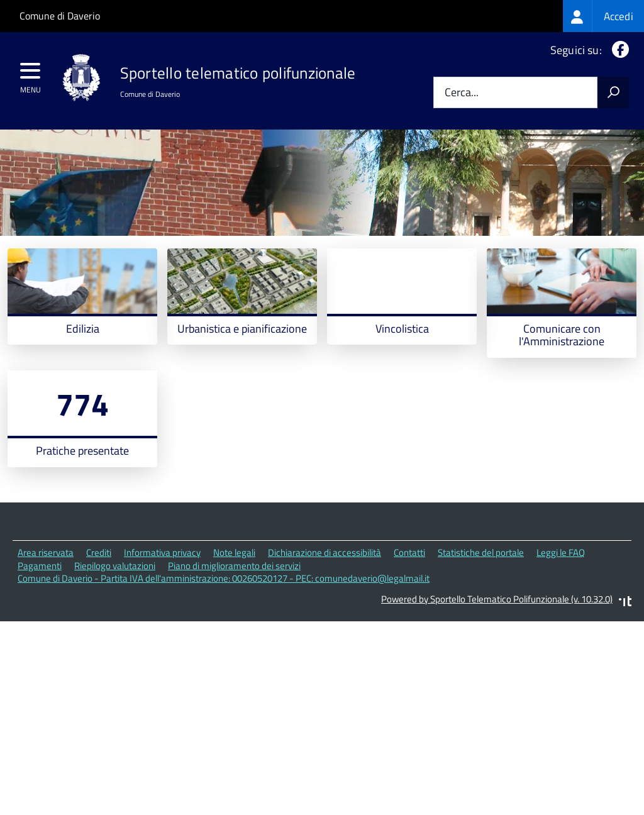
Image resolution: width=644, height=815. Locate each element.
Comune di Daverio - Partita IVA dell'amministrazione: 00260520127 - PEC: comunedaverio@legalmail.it (224, 635)
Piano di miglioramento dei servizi (234, 623)
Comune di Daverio (60, 16)
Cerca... (462, 93)
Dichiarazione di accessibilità (325, 610)
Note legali (234, 610)
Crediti (99, 610)
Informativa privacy (162, 610)
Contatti (409, 610)
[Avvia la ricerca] (613, 92)
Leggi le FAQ (561, 610)
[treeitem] (603, 16)
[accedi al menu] (31, 75)
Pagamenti (40, 623)
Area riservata (46, 610)
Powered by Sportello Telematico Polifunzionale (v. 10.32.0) (497, 656)
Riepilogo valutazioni (115, 623)
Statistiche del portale (481, 610)
